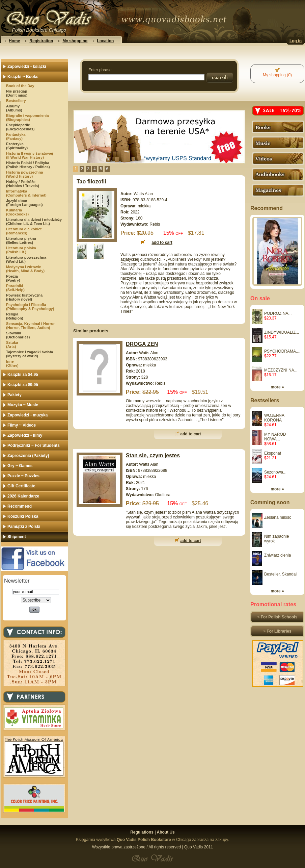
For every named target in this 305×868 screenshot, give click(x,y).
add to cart (191, 434)
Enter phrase (100, 70)
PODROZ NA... (278, 313)
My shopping (75, 41)
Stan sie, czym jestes (153, 455)
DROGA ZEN (142, 344)
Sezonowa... (275, 472)
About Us (165, 832)
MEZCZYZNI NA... (281, 370)
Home (14, 41)
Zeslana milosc (278, 517)
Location (105, 41)
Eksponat (273, 453)
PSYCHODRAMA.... (282, 351)
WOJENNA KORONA (274, 418)
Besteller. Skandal (280, 574)
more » (277, 387)
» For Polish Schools (278, 617)
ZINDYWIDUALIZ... (282, 332)
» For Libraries (277, 631)
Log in (296, 41)
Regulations (142, 832)
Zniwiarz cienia (278, 555)
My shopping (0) (277, 75)
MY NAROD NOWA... (275, 437)
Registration (41, 41)
